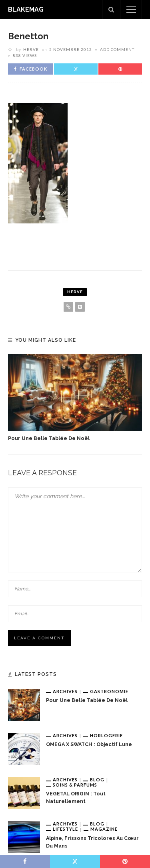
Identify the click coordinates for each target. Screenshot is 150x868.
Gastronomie (109, 691)
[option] (75, 398)
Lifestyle (65, 829)
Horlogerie (106, 735)
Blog (97, 780)
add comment (117, 49)
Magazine (104, 829)
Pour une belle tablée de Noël (49, 438)
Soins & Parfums (75, 785)
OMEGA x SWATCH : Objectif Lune (89, 744)
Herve (31, 49)
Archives (65, 691)
